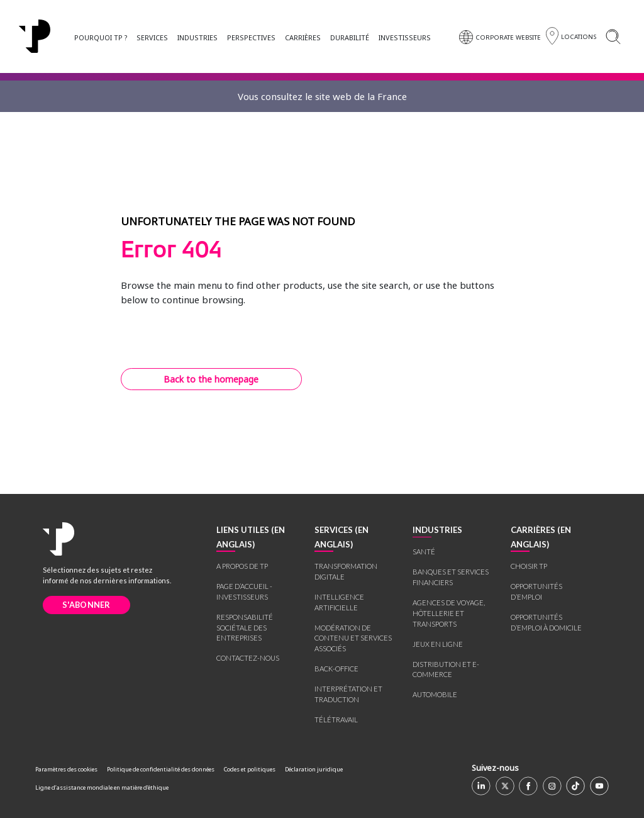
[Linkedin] (481, 786)
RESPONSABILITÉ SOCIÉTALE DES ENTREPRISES (245, 628)
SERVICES (152, 37)
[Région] (571, 36)
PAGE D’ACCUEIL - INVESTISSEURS (244, 591)
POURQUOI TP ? (101, 37)
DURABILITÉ (350, 37)
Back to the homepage (211, 379)
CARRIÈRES (303, 37)
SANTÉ (424, 552)
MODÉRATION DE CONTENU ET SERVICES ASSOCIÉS (353, 638)
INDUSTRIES (197, 37)
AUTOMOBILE (435, 694)
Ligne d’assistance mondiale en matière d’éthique (102, 787)
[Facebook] (528, 786)
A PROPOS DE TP (242, 566)
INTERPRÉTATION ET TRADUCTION (348, 694)
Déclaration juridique (314, 769)
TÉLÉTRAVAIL (336, 720)
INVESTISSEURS (405, 37)
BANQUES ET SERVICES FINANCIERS (451, 577)
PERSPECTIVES (251, 37)
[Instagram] (552, 786)
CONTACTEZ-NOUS (248, 658)
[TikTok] (575, 786)
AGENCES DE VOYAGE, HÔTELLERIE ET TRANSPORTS (449, 613)
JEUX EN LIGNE (438, 644)
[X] (505, 786)
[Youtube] (599, 786)
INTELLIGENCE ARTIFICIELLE (339, 602)
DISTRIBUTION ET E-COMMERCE (446, 670)
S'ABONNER (86, 605)
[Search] (613, 36)
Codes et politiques (250, 769)
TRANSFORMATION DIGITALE (346, 571)
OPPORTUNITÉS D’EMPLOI (536, 591)
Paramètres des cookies (66, 769)
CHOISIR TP (529, 566)
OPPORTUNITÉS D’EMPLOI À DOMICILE (546, 622)
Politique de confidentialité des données (161, 769)
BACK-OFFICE (336, 669)
